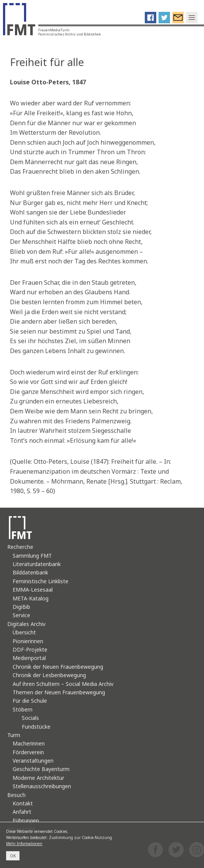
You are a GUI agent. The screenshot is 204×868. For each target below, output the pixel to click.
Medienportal (29, 658)
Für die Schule (30, 701)
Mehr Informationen (24, 844)
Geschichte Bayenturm (41, 769)
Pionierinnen (28, 641)
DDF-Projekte (30, 649)
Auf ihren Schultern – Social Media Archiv (63, 684)
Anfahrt (22, 812)
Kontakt (23, 803)
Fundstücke (36, 727)
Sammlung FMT (32, 556)
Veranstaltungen (33, 761)
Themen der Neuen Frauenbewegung (59, 692)
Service (21, 615)
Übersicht (24, 632)
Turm (14, 735)
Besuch (16, 795)
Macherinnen (29, 743)
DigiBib (21, 607)
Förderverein (28, 752)
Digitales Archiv (26, 624)
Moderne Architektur (38, 778)
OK (13, 856)
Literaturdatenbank (37, 564)
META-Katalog (31, 598)
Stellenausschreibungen (42, 786)
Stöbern (23, 709)
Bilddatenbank (30, 572)
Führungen (26, 820)
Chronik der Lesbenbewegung (49, 675)
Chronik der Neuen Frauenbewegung (58, 667)
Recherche (20, 547)
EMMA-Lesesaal (33, 590)
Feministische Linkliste (40, 581)
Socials (30, 718)
